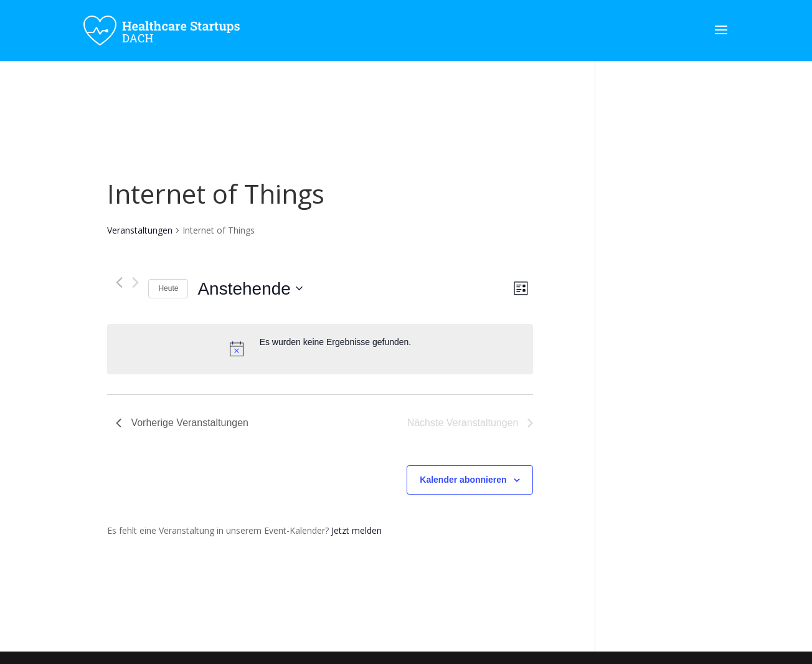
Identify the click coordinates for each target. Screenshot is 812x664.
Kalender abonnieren (463, 480)
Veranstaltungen (140, 230)
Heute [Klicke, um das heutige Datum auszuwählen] (168, 288)
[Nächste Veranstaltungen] (135, 282)
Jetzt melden (356, 530)
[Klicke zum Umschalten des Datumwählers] (250, 289)
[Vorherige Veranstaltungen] (119, 282)
